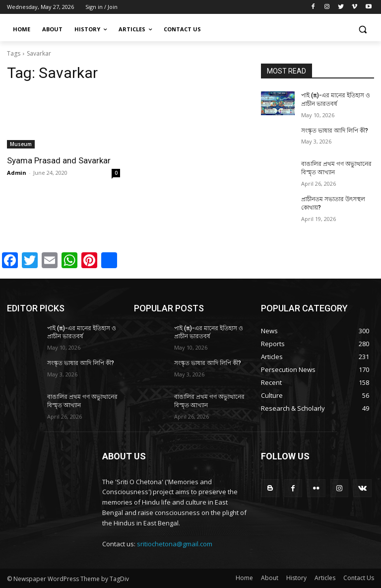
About (270, 578)
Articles (325, 578)
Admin (17, 173)
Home (244, 578)
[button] (362, 30)
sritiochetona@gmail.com (175, 544)
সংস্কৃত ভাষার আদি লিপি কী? (335, 131)
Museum (21, 144)
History (296, 578)
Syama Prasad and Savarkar (59, 160)
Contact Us (359, 578)
